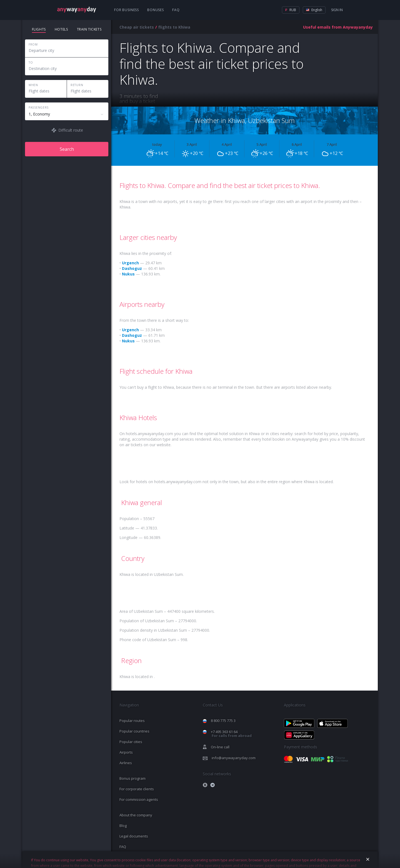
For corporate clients (137, 789)
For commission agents (139, 799)
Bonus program (132, 778)
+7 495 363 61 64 (231, 734)
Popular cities (131, 742)
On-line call (220, 747)
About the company (136, 815)
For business (127, 10)
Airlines (126, 763)
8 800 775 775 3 (223, 721)
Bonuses (156, 10)
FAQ (176, 10)
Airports (126, 752)
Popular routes (132, 721)
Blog (123, 826)
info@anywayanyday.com (234, 758)
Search (67, 149)
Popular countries (134, 731)
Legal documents (134, 836)
